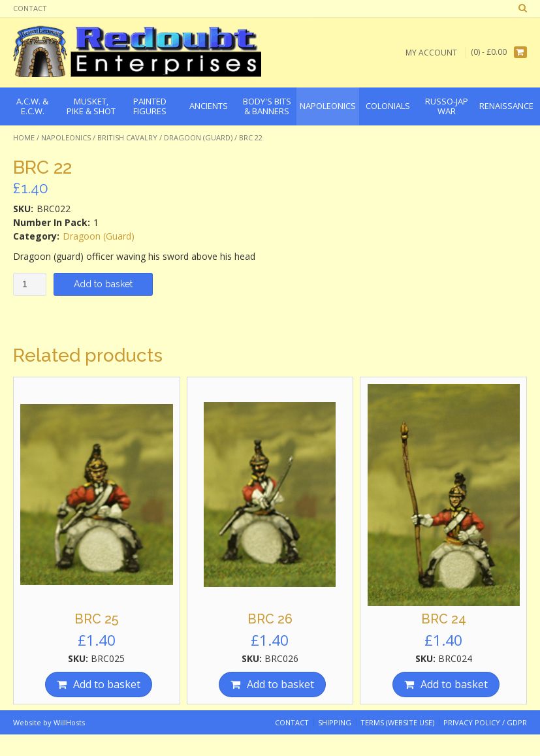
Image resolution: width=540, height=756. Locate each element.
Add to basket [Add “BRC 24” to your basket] (454, 684)
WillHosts (69, 722)
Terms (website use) (397, 722)
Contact (30, 8)
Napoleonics (66, 137)
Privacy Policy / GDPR (485, 722)
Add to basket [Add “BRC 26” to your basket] (280, 684)
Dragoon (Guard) (198, 137)
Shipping (335, 722)
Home (24, 137)
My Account (431, 53)
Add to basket (103, 284)
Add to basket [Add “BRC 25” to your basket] (107, 684)
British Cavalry (127, 137)
